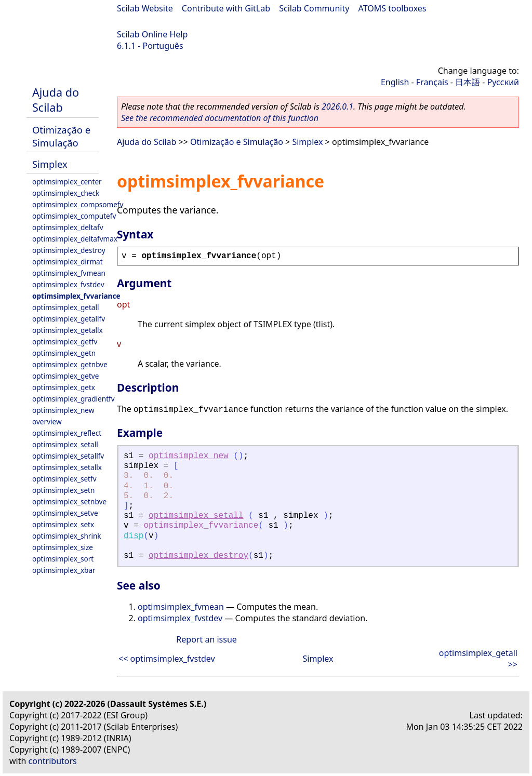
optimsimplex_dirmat (68, 262)
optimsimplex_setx (63, 524)
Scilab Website (145, 8)
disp (134, 536)
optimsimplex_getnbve (70, 364)
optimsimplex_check (66, 193)
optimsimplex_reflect (67, 433)
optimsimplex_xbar (64, 570)
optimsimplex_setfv (64, 479)
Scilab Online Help (152, 34)
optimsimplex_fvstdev (68, 284)
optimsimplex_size (63, 547)
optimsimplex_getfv (65, 342)
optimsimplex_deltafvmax (75, 239)
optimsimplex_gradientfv (74, 399)
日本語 (468, 82)
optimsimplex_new (63, 410)
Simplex (50, 164)
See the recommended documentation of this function (220, 118)
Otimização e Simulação (61, 136)
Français (432, 82)
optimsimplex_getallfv (69, 319)
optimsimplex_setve (65, 513)
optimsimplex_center (67, 182)
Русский (503, 82)
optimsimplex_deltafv (68, 227)
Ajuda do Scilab (56, 100)
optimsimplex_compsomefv (78, 204)
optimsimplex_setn (63, 490)
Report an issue (206, 639)
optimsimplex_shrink (67, 536)
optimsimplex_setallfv (68, 456)
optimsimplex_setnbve (69, 501)
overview (47, 422)
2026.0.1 (337, 106)
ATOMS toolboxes (393, 8)
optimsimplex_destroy (69, 250)
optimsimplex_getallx (68, 330)
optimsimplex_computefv (74, 216)
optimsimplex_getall (66, 307)
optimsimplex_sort (63, 559)
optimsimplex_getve (65, 376)
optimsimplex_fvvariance (76, 296)
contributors (53, 761)
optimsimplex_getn (64, 353)
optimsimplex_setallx (67, 467)
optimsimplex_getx (64, 387)
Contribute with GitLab (226, 8)
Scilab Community (314, 8)
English (395, 82)
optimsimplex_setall (65, 444)
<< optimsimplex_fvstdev (167, 659)
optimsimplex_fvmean (69, 273)
